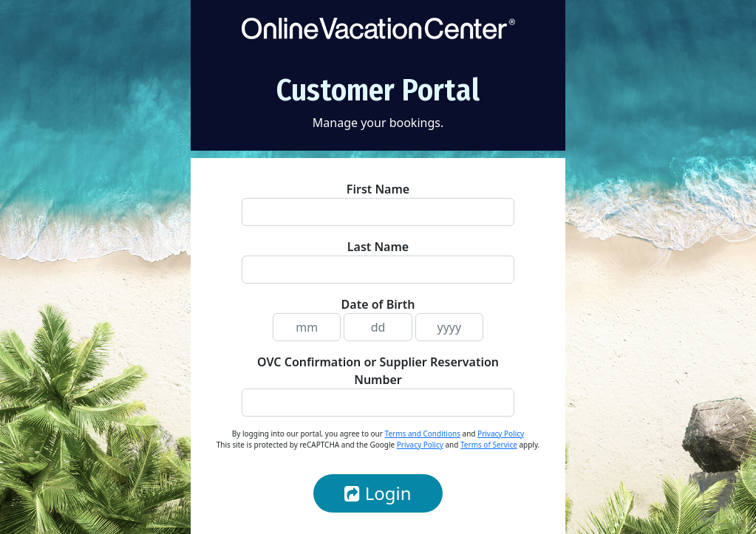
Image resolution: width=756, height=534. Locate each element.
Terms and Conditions (423, 434)
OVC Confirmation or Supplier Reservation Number (378, 371)
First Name (378, 189)
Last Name (378, 247)
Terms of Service (489, 445)
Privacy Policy (501, 434)
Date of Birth (378, 304)
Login (378, 493)
